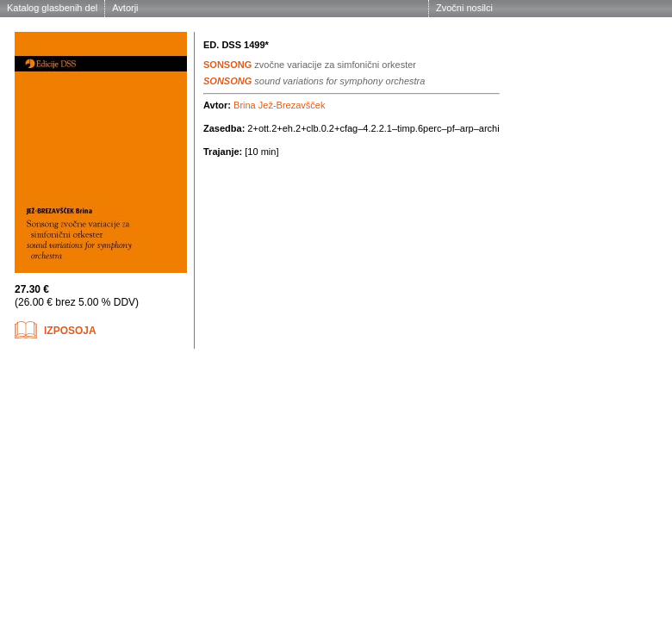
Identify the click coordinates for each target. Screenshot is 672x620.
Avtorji (125, 8)
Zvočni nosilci (464, 8)
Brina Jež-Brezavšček (279, 105)
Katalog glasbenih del (52, 8)
